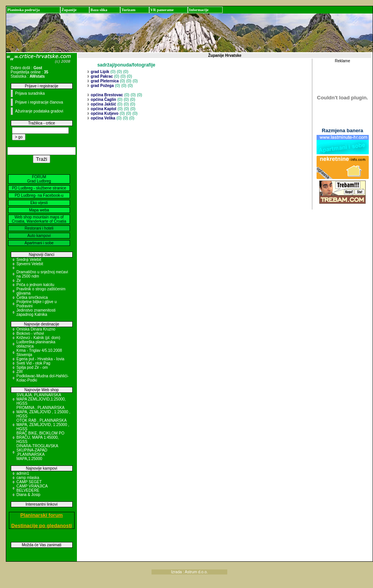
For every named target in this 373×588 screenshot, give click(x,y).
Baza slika (99, 10)
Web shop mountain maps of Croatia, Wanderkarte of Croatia (39, 219)
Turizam (128, 10)
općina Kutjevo (104, 113)
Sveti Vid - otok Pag (34, 363)
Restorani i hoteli (39, 228)
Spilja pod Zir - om (32, 367)
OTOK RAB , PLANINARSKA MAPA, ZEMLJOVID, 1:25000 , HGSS (43, 425)
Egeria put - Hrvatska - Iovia (41, 359)
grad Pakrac (101, 76)
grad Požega (102, 86)
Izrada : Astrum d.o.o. (189, 572)
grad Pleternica (104, 81)
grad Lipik (100, 72)
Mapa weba (39, 210)
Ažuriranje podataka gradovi (39, 111)
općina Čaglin (103, 100)
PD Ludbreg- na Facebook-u (39, 195)
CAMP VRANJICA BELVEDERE (32, 488)
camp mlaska (28, 478)
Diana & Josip (29, 495)
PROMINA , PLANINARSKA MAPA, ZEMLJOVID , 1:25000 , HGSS (43, 412)
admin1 (23, 473)
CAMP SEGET (29, 482)
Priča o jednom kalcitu (36, 285)
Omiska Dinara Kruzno (36, 329)
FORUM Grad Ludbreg (39, 179)
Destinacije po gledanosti (42, 526)
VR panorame (162, 10)
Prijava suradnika (30, 93)
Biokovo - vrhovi (30, 333)
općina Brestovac (106, 95)
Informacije (199, 10)
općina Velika (102, 118)
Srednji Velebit (29, 260)
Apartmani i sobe (39, 243)
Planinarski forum (42, 515)
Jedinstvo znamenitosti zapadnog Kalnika (36, 312)
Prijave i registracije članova (39, 102)
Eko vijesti (39, 203)
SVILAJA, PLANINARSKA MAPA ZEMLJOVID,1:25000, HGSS (41, 399)
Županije (69, 10)
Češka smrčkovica (32, 297)
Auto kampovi (39, 236)
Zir (19, 280)
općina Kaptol (103, 109)
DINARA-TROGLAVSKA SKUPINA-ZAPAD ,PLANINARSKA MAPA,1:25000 (37, 452)
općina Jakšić (103, 104)
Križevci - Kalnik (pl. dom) (38, 338)
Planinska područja (24, 10)
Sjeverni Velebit (30, 264)
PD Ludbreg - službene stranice (39, 188)
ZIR (20, 372)
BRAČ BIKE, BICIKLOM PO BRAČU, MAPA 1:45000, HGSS (41, 437)
